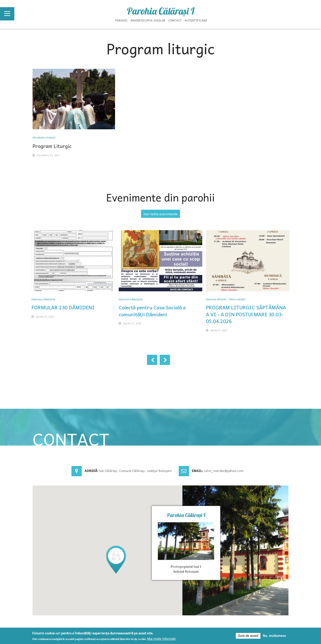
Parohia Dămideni (43, 299)
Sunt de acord (248, 636)
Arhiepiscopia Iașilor (148, 20)
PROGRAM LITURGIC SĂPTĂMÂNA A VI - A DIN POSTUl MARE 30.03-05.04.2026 (246, 314)
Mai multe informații (161, 639)
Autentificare (196, 20)
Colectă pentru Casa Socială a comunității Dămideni (152, 311)
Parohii (121, 20)
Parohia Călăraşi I (161, 11)
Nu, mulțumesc (275, 636)
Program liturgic (44, 137)
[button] (116, 559)
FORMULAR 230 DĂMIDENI (63, 307)
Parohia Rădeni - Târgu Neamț (226, 299)
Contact (175, 20)
